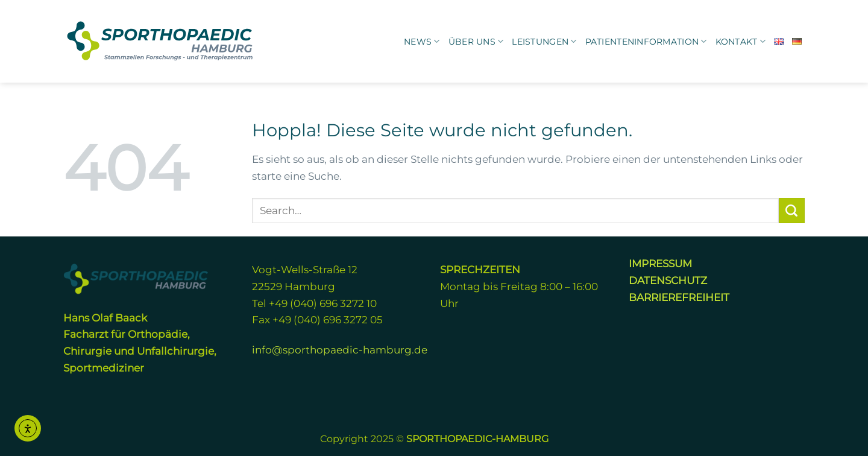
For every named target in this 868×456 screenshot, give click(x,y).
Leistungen (544, 41)
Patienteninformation (646, 41)
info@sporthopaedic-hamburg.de (340, 350)
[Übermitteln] (792, 211)
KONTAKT (741, 41)
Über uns (476, 41)
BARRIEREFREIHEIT (679, 297)
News (422, 41)
